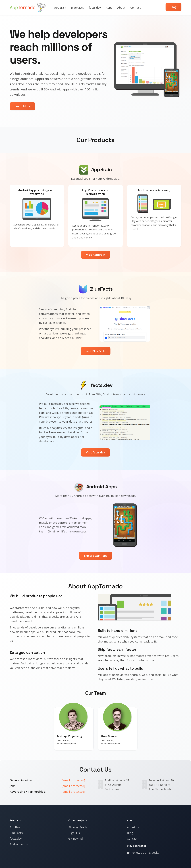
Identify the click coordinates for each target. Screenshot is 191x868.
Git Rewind (76, 839)
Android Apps (19, 844)
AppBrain (60, 8)
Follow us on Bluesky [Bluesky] (143, 853)
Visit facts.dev (95, 452)
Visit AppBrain (96, 255)
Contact (136, 8)
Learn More (22, 106)
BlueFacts (77, 8)
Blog (173, 7)
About (121, 8)
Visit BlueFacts (96, 351)
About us (133, 827)
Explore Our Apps (96, 556)
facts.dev (95, 8)
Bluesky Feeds (78, 827)
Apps (109, 8)
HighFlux (74, 833)
